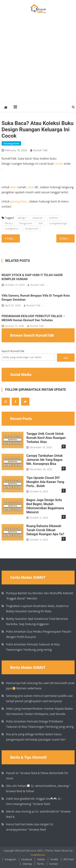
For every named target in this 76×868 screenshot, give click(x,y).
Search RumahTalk (13, 351)
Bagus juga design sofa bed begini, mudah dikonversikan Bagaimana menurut (45, 506)
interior (54, 218)
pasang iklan (19, 201)
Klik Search (66, 359)
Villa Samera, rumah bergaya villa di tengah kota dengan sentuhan (36, 298)
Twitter (41, 859)
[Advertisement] (38, 63)
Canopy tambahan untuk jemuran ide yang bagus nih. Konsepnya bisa (44, 460)
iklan (13, 187)
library (9, 223)
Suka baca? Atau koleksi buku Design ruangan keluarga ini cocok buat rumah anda (13, 238)
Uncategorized (11, 143)
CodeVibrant (38, 855)
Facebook (27, 859)
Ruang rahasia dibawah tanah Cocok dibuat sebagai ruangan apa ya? (45, 530)
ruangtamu (12, 228)
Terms (40, 864)
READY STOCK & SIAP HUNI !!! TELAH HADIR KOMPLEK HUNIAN (32, 277)
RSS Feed (69, 859)
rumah (59, 164)
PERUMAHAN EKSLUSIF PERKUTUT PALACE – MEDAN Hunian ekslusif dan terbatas (33, 318)
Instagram (10, 859)
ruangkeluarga (58, 223)
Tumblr (54, 859)
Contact (53, 864)
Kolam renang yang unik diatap (67, 238)
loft (41, 223)
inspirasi (37, 218)
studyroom (32, 228)
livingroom (26, 223)
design (22, 218)
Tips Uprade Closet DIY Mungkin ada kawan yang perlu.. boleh (45, 482)
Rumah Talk (40, 150)
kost (31, 187)
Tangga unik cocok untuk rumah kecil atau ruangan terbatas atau (46, 438)
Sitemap (27, 864)
